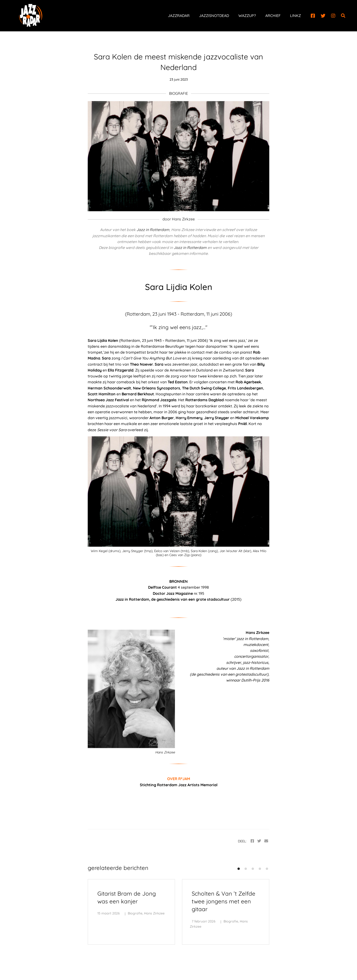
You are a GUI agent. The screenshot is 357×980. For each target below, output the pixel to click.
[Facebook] (313, 16)
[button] (239, 869)
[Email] (266, 841)
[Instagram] (333, 16)
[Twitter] (323, 16)
